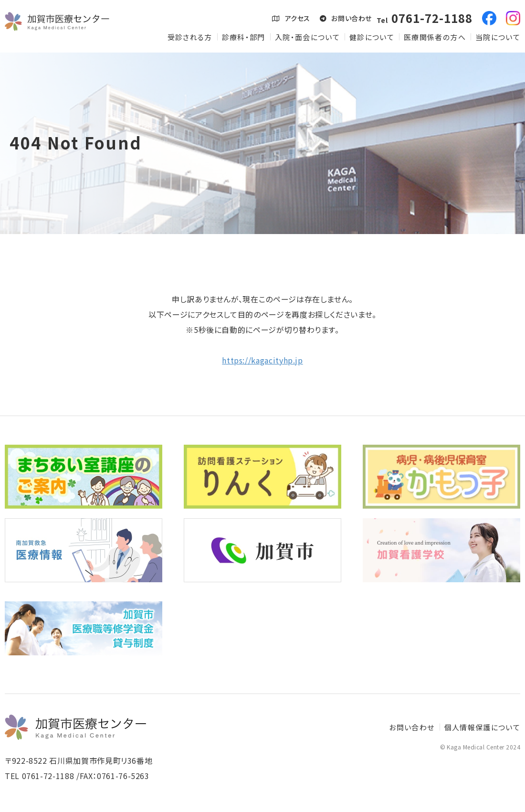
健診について (372, 37)
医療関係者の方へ (435, 37)
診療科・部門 (244, 37)
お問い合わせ (346, 18)
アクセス (291, 18)
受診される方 (190, 37)
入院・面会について (307, 37)
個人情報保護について (483, 727)
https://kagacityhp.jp (262, 360)
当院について (498, 37)
